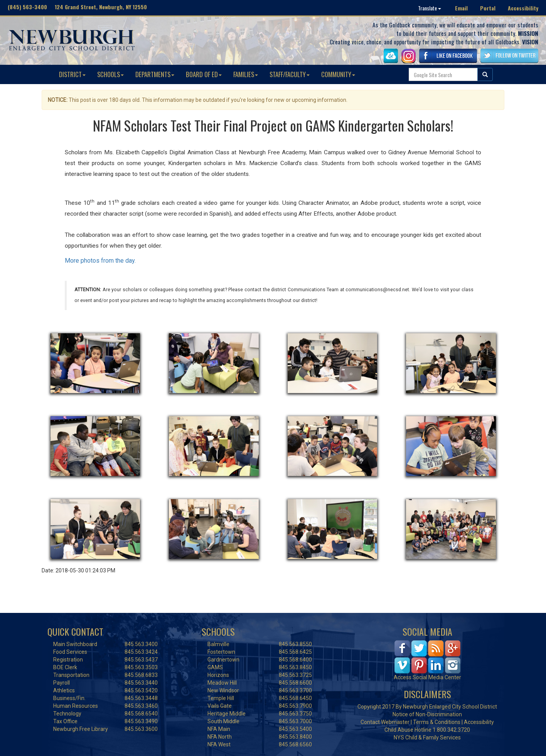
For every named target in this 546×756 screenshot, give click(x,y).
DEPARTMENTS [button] (155, 74)
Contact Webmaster (385, 722)
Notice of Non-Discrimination (427, 714)
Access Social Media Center (427, 677)
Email (461, 8)
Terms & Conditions (437, 722)
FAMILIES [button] (246, 74)
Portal (488, 8)
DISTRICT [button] (72, 74)
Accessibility (523, 8)
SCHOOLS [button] (110, 74)
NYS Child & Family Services (427, 737)
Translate (430, 8)
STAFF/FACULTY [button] (290, 74)
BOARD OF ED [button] (204, 74)
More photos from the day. (100, 261)
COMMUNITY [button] (338, 74)
